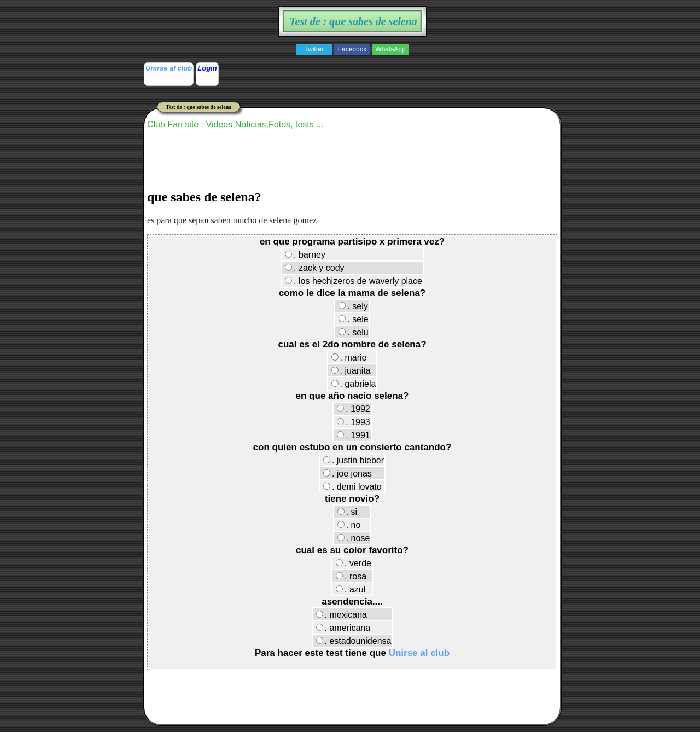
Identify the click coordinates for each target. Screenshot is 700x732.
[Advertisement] (346, 206)
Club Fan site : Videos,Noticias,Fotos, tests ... (235, 124)
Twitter (314, 49)
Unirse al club (169, 68)
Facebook (352, 49)
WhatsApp (390, 49)
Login (207, 68)
